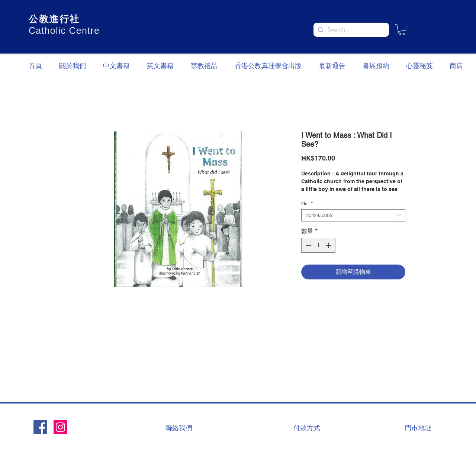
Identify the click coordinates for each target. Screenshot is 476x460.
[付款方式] (307, 428)
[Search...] (350, 30)
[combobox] (353, 215)
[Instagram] (60, 427)
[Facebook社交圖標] (40, 427)
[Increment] (329, 245)
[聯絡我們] (179, 428)
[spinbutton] (318, 245)
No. (307, 203)
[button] (402, 30)
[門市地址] (418, 428)
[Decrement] (308, 245)
